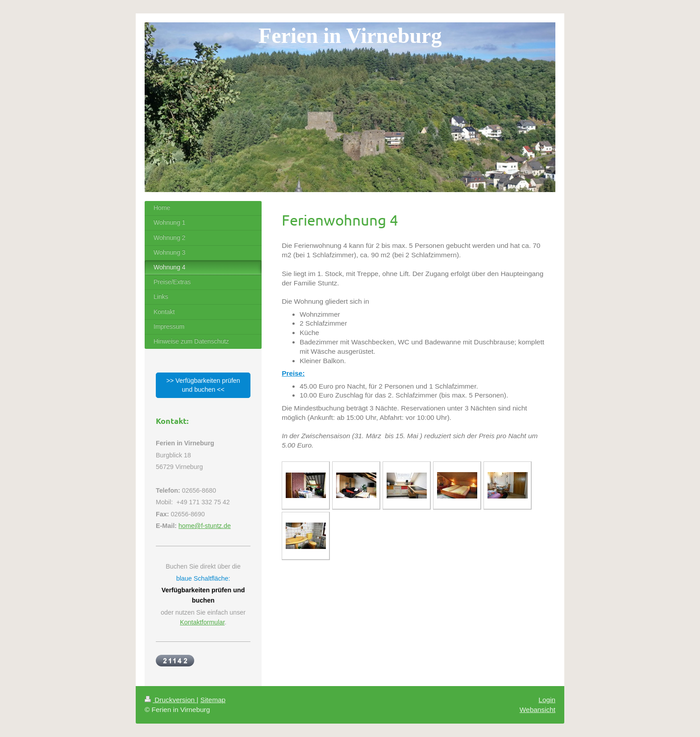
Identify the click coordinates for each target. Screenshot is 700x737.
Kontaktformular (202, 622)
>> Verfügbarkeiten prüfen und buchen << (203, 385)
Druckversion (171, 700)
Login (547, 700)
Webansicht (537, 710)
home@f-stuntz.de (205, 526)
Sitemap (213, 700)
